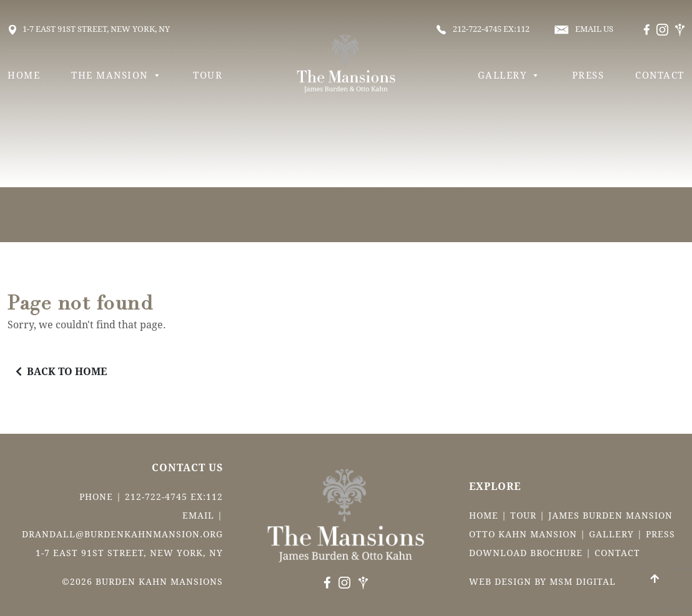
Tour (208, 76)
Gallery (509, 76)
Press (588, 76)
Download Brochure (526, 553)
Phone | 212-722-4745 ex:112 (151, 497)
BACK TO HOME (61, 372)
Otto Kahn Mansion (523, 534)
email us (584, 29)
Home (24, 76)
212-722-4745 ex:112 (483, 29)
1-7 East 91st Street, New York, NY (89, 29)
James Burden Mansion (610, 516)
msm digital (583, 582)
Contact (660, 76)
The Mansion (116, 76)
